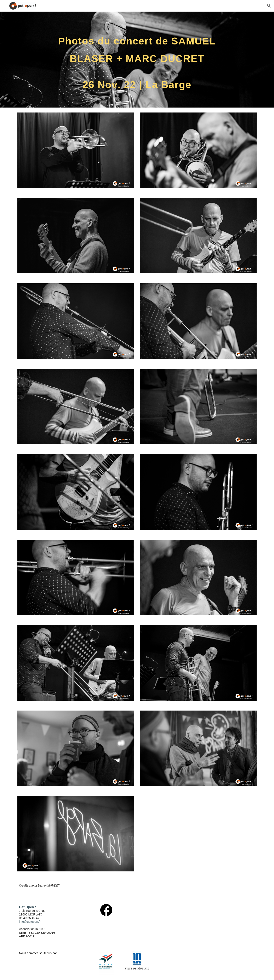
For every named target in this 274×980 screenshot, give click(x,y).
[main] (137, 60)
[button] (269, 6)
